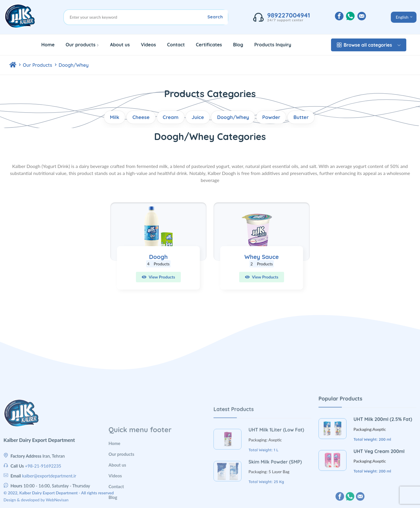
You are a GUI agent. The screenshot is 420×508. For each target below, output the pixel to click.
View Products (158, 277)
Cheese (141, 117)
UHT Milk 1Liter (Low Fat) (276, 479)
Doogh (158, 257)
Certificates (209, 45)
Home (48, 45)
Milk (115, 117)
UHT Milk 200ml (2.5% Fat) (383, 458)
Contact (176, 45)
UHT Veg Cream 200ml (379, 489)
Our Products (38, 65)
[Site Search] (149, 17)
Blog (238, 45)
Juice (198, 117)
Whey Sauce (262, 257)
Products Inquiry (273, 45)
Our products (82, 45)
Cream (171, 117)
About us (120, 45)
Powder (271, 117)
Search (215, 17)
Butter (301, 117)
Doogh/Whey (74, 65)
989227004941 (289, 15)
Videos (148, 45)
